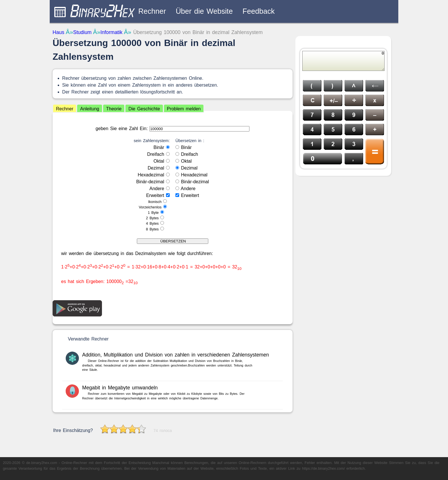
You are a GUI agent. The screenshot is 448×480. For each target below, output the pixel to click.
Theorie (114, 109)
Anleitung (90, 109)
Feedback (259, 11)
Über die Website (204, 11)
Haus (58, 32)
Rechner (152, 11)
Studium (82, 32)
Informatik (111, 32)
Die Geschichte (144, 109)
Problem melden (184, 109)
